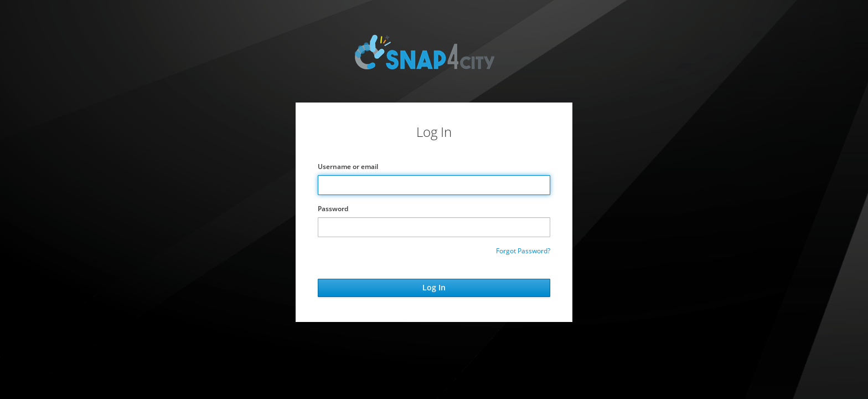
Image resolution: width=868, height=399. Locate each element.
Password (333, 209)
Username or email (348, 167)
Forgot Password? (523, 251)
